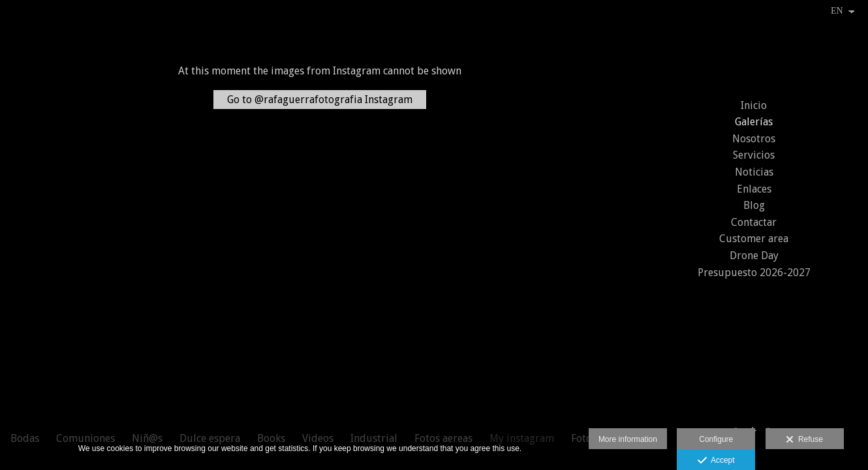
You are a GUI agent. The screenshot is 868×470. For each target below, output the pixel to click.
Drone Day (754, 256)
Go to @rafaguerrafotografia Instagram (320, 100)
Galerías (754, 122)
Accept (716, 461)
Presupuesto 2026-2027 (754, 273)
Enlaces (754, 189)
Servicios (754, 155)
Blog (754, 205)
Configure (716, 439)
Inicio (754, 105)
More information (628, 439)
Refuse (804, 440)
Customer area (754, 239)
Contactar (754, 222)
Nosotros (754, 139)
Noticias (754, 172)
